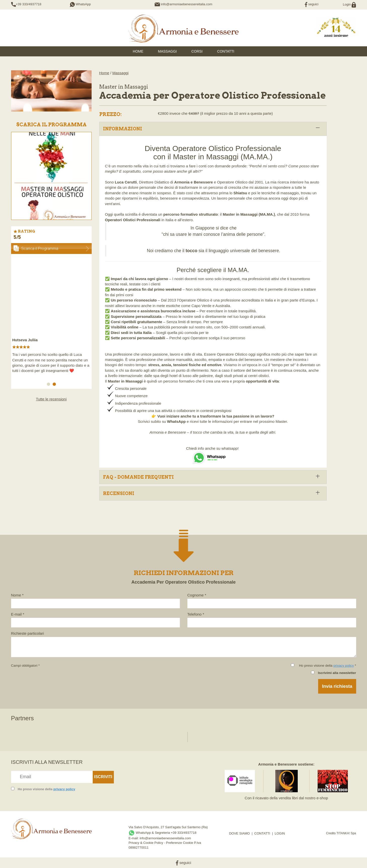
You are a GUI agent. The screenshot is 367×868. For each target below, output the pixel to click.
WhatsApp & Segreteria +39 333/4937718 (162, 833)
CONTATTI (262, 833)
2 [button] (55, 385)
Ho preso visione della (46, 789)
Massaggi (167, 51)
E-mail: (134, 838)
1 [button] (49, 385)
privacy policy (343, 666)
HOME (138, 51)
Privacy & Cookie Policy (146, 843)
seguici (312, 4)
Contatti (226, 51)
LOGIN (280, 833)
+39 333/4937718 (29, 4)
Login (349, 4)
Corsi (197, 51)
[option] (51, 316)
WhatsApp (80, 4)
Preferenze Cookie (180, 843)
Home (104, 73)
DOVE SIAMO (239, 833)
